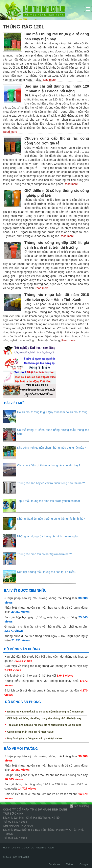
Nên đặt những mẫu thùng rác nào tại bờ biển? (47, 572)
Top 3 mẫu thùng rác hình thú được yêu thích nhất (49, 501)
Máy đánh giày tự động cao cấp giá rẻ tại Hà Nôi (35, 738)
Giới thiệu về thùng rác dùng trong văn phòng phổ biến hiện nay (46, 666)
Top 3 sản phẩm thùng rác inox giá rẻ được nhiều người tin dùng (44, 725)
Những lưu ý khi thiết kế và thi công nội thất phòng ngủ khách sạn (45, 712)
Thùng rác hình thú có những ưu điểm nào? (44, 554)
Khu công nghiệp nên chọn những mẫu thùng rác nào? (51, 448)
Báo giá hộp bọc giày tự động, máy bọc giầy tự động (41, 617)
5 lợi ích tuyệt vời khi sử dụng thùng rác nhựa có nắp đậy (42, 690)
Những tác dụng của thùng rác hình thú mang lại (48, 536)
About (51, 848)
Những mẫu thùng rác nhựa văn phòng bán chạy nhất (41, 681)
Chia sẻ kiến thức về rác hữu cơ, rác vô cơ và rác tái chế (41, 794)
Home (6, 848)
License (16, 848)
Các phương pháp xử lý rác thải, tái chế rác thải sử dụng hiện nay (46, 775)
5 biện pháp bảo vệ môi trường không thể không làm (41, 598)
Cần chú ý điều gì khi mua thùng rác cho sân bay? (49, 465)
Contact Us (28, 848)
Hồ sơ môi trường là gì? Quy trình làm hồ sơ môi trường (52, 412)
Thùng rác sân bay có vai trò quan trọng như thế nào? (51, 483)
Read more (48, 80)
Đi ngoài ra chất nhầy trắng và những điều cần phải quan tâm (46, 627)
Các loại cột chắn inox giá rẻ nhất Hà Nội (30, 676)
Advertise (41, 848)
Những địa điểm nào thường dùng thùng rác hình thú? (51, 519)
